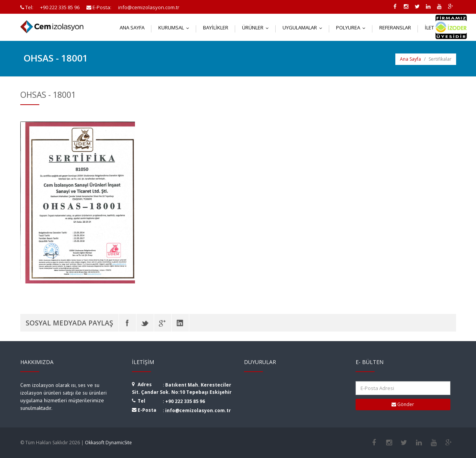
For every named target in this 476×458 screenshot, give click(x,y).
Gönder (403, 404)
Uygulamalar (304, 28)
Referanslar (395, 28)
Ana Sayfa (132, 28)
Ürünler (257, 28)
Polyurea (353, 28)
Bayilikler (216, 28)
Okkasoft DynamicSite (108, 443)
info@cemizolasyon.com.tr (198, 410)
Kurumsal (175, 28)
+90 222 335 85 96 (185, 401)
